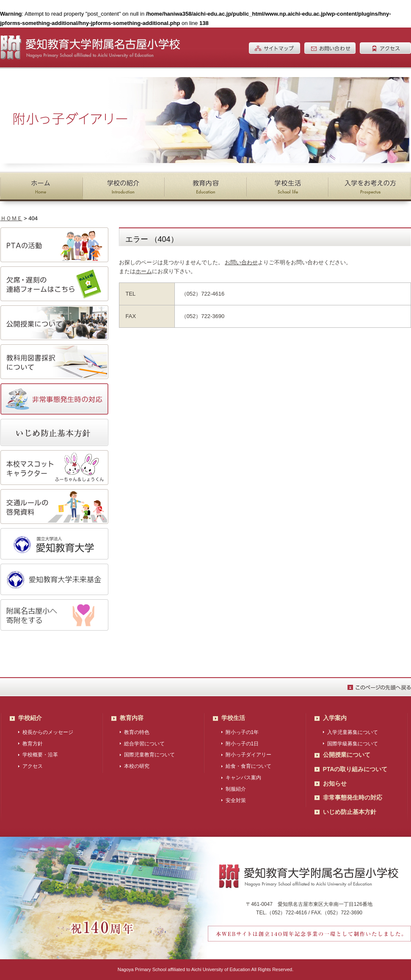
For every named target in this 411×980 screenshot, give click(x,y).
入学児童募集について (353, 732)
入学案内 (335, 718)
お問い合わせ (241, 262)
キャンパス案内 (243, 778)
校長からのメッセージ (48, 732)
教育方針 (33, 744)
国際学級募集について (353, 744)
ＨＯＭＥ (11, 218)
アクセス (33, 766)
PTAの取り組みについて (355, 769)
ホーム (144, 271)
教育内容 (132, 718)
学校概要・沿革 (40, 755)
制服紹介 (236, 789)
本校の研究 (137, 766)
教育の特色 (137, 732)
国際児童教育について (149, 755)
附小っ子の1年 (242, 732)
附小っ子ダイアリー (248, 755)
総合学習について (144, 744)
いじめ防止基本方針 (350, 812)
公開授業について (347, 755)
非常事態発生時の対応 (353, 797)
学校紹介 (30, 718)
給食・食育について (248, 766)
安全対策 (236, 800)
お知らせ (335, 783)
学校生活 (233, 718)
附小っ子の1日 (242, 744)
